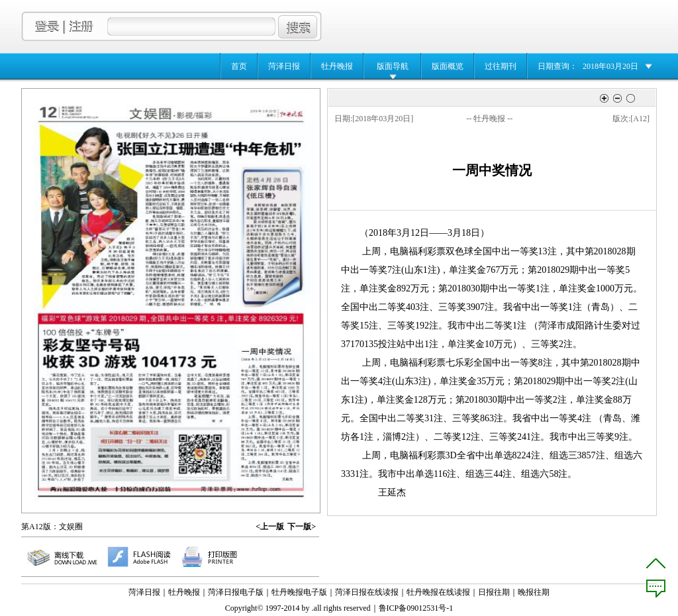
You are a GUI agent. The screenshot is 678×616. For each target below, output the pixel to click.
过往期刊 (501, 66)
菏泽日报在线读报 (367, 592)
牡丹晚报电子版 (299, 592)
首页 (239, 66)
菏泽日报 (284, 66)
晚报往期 (534, 592)
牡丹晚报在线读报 (438, 592)
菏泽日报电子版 (236, 592)
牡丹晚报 (337, 66)
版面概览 (448, 66)
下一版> (302, 527)
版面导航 (393, 66)
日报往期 (494, 592)
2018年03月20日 (610, 66)
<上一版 (270, 527)
